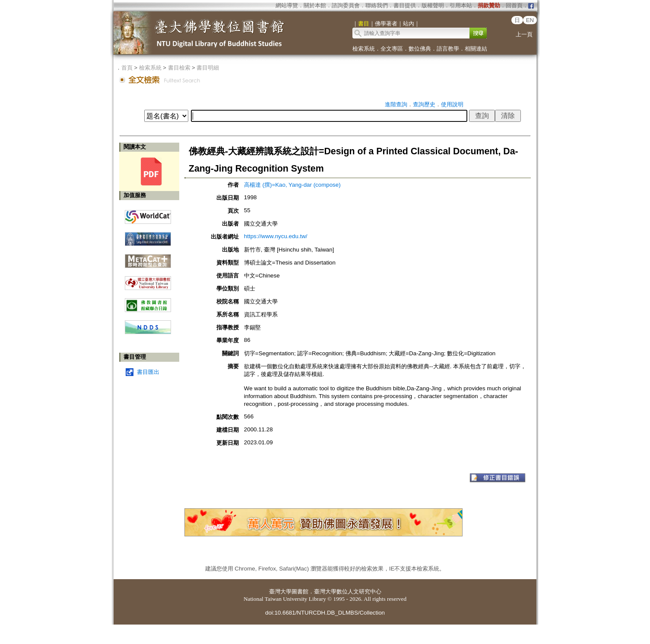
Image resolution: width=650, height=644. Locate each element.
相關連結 (476, 49)
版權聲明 (433, 5)
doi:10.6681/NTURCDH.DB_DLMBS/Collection (325, 613)
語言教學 (448, 49)
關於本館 (315, 5)
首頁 (127, 68)
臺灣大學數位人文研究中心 (348, 591)
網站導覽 (287, 5)
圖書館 (300, 591)
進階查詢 (396, 104)
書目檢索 (179, 68)
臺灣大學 (280, 591)
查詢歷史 (424, 104)
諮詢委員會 (346, 5)
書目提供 (405, 5)
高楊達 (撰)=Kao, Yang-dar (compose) (292, 185)
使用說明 (452, 104)
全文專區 (392, 49)
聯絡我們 (377, 5)
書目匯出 (148, 372)
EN (530, 20)
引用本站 (461, 5)
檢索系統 (364, 49)
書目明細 (208, 68)
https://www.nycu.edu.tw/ (276, 236)
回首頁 (514, 5)
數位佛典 (420, 49)
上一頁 (524, 34)
